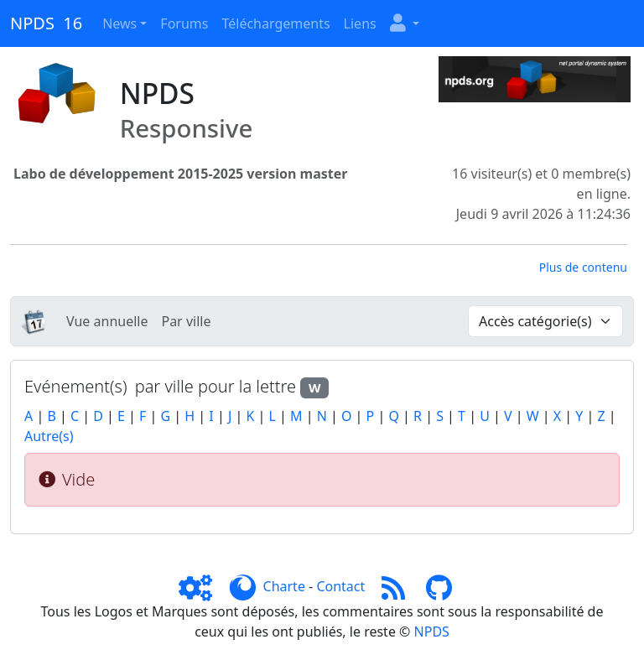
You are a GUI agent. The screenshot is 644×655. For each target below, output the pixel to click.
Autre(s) (49, 436)
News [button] (119, 23)
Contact (340, 586)
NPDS (432, 632)
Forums (184, 23)
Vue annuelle (107, 321)
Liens (360, 23)
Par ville (186, 321)
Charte (284, 586)
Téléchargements (275, 23)
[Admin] (202, 586)
